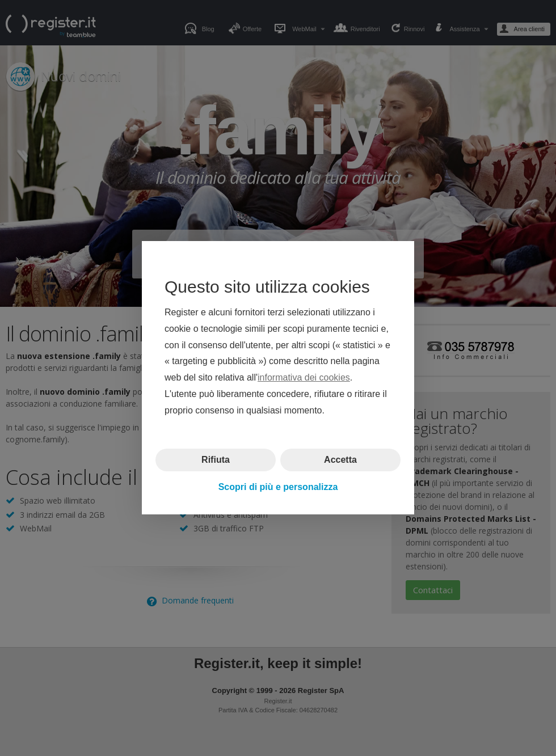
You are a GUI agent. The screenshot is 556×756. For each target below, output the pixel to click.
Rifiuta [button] (216, 460)
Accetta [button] (340, 460)
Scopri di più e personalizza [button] (278, 487)
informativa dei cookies (304, 378)
